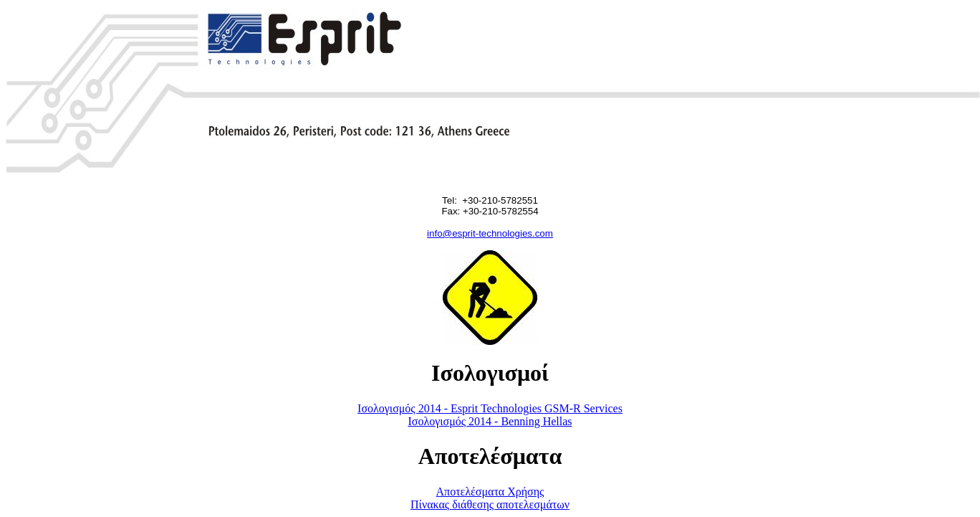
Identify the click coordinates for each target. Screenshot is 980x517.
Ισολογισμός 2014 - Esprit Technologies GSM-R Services (490, 408)
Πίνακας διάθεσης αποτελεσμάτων (490, 504)
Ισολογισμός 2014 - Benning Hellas (490, 421)
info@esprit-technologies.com (490, 233)
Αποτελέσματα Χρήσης (490, 492)
